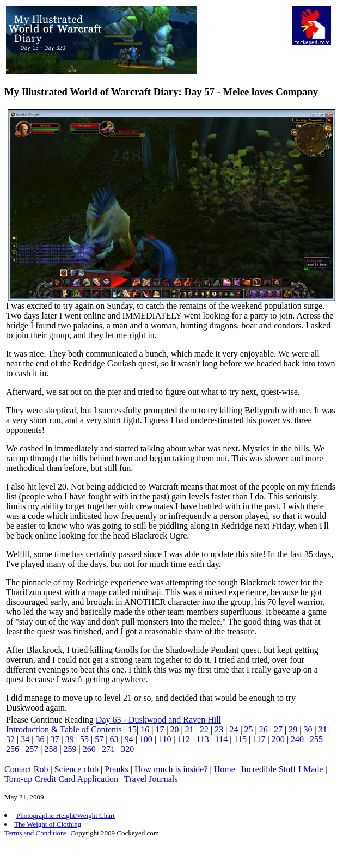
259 (70, 749)
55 (84, 739)
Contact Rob (26, 769)
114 (221, 739)
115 (240, 739)
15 (132, 729)
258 (51, 749)
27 (278, 729)
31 (323, 729)
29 (293, 729)
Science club (76, 769)
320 (127, 749)
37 (55, 739)
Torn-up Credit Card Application (61, 779)
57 (99, 739)
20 (175, 729)
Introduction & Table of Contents (64, 729)
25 (249, 729)
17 (160, 729)
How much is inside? (171, 769)
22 (204, 729)
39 (70, 739)
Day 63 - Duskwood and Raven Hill (158, 720)
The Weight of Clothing (48, 824)
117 (259, 739)
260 (89, 749)
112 (184, 739)
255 (316, 739)
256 (13, 749)
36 (40, 739)
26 (264, 729)
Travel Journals (151, 779)
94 (129, 739)
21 (189, 729)
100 (146, 739)
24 (234, 729)
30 (308, 729)
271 (108, 749)
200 (278, 739)
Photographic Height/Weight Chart (66, 815)
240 (297, 739)
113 (202, 739)
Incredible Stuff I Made (282, 769)
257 (32, 749)
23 (219, 729)
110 (165, 739)
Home (225, 769)
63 (114, 739)
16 (145, 729)
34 (25, 739)
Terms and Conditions (36, 833)
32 (10, 739)
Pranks (117, 769)
